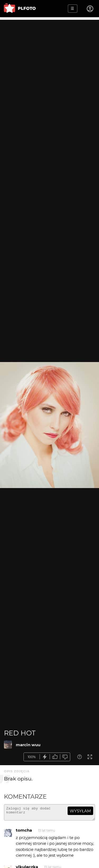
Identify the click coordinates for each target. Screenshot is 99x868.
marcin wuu (28, 745)
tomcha (24, 833)
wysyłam (80, 811)
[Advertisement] (49, 69)
